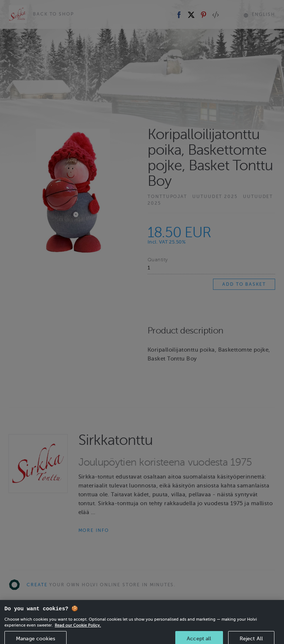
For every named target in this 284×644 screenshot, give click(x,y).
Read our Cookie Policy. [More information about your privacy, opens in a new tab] (78, 630)
